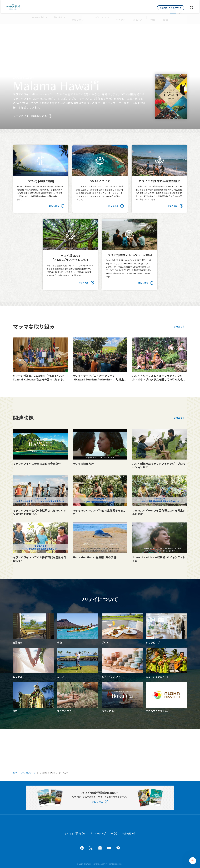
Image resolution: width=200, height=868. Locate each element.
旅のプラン (79, 16)
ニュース (137, 16)
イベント (121, 16)
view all (179, 323)
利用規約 (127, 833)
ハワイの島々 (41, 16)
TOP (15, 759)
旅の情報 (60, 16)
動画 (164, 16)
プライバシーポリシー (102, 833)
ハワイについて (100, 16)
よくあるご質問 (73, 833)
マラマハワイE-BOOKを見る (30, 113)
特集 (152, 16)
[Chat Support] (193, 861)
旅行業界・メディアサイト (171, 8)
